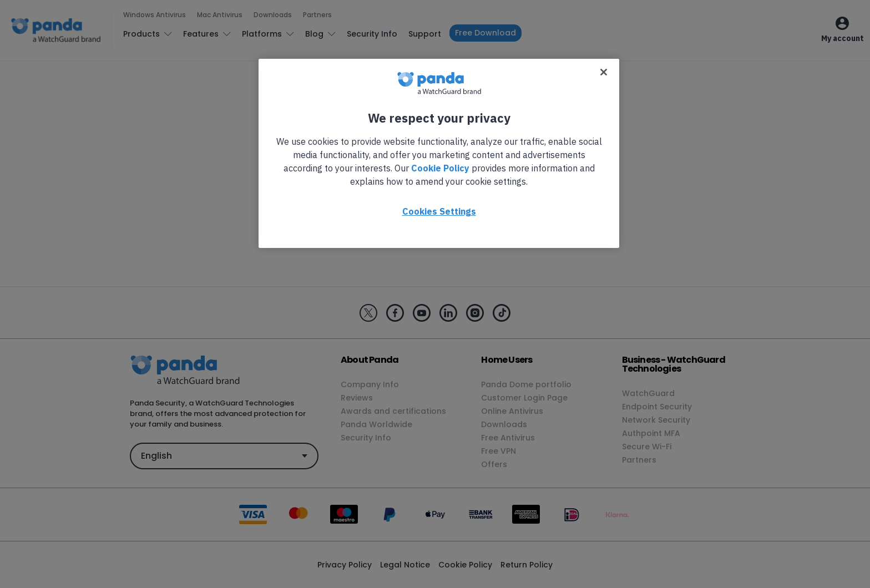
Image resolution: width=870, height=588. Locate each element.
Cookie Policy (440, 168)
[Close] (604, 72)
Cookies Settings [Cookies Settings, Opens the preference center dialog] (439, 211)
